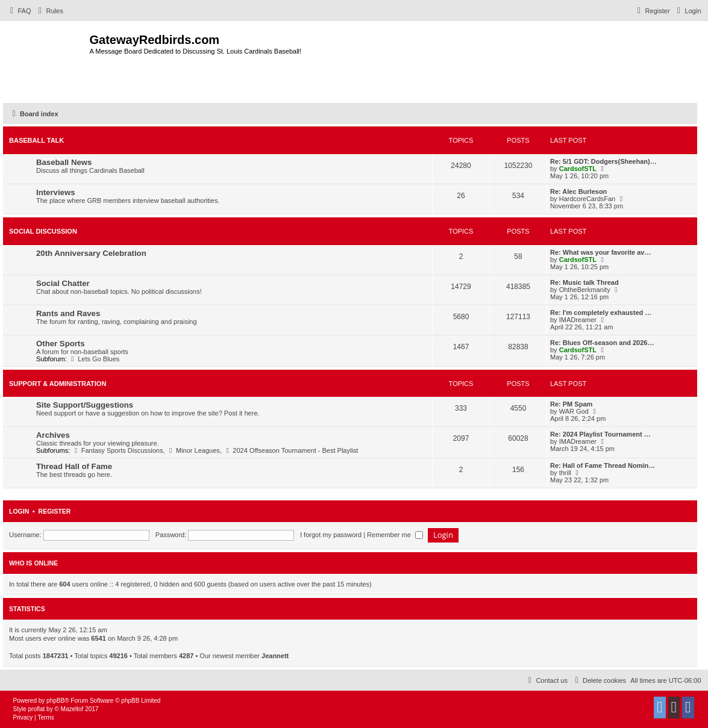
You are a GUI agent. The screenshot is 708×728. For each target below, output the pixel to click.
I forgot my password (331, 535)
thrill (565, 473)
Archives (53, 435)
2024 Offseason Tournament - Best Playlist (291, 450)
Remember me (395, 535)
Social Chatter (63, 283)
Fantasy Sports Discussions (117, 450)
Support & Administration (58, 384)
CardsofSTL (578, 169)
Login (19, 511)
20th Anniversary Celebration (91, 253)
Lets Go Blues (94, 359)
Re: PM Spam (571, 404)
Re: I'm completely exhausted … (601, 313)
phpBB (55, 701)
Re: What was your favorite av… (601, 252)
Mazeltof (72, 709)
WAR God (574, 411)
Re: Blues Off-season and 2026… (602, 343)
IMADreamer (578, 320)
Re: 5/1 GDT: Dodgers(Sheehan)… (603, 161)
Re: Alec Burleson (578, 191)
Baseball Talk (36, 140)
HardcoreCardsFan (587, 199)
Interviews (56, 192)
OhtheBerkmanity (585, 290)
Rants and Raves (68, 313)
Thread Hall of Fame (74, 466)
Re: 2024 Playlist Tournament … (600, 434)
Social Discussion (43, 231)
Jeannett (275, 656)
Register (55, 511)
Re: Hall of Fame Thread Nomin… (603, 465)
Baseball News (64, 162)
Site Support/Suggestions (85, 405)
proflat (37, 709)
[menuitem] (19, 11)
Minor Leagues (193, 450)
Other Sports (61, 344)
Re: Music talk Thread (584, 282)
